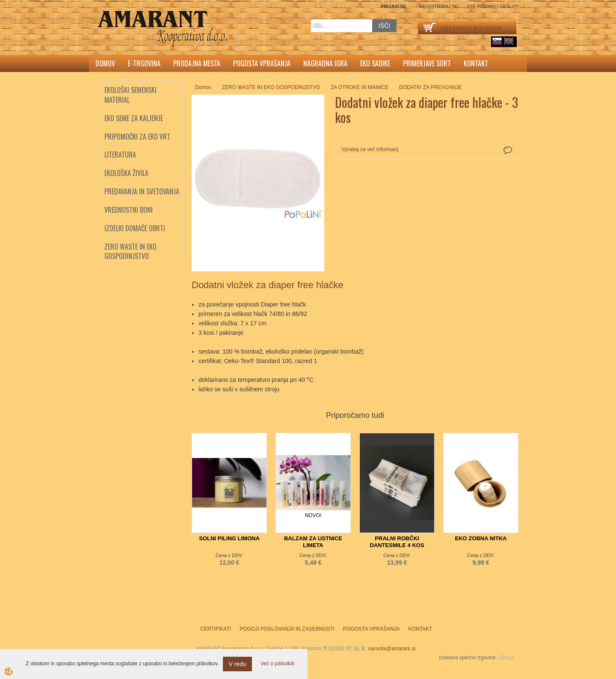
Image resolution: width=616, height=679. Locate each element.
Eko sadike (375, 63)
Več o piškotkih (278, 664)
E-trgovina (144, 63)
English (509, 41)
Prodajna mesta (197, 63)
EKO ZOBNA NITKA (481, 538)
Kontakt (476, 63)
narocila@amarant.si (392, 649)
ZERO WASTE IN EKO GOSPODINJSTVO (271, 87)
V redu (237, 664)
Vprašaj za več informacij (370, 149)
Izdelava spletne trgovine (467, 658)
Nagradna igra (325, 63)
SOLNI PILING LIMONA (229, 538)
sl (497, 41)
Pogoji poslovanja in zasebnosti (287, 629)
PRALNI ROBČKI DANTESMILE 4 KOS (397, 542)
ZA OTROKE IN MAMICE (360, 87)
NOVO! (313, 515)
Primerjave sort (427, 63)
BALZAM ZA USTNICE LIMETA (313, 542)
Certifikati (216, 629)
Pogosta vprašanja (262, 63)
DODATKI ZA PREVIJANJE (430, 87)
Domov (105, 63)
